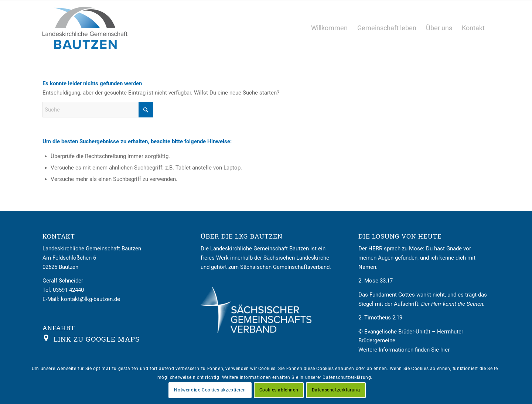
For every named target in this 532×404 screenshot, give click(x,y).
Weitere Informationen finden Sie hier (404, 350)
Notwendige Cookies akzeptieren (210, 390)
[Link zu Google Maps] (46, 338)
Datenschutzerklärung (336, 390)
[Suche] (98, 110)
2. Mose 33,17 (376, 281)
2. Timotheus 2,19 (380, 318)
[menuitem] (329, 28)
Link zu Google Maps (97, 339)
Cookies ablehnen (279, 390)
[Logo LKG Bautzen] (85, 28)
